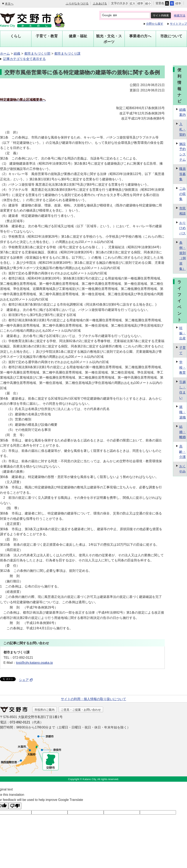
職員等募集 (183, 174)
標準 (140, 3)
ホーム (5, 54)
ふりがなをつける (77, 3)
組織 (17, 54)
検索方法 (180, 16)
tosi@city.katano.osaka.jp (34, 663)
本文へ (9, 4)
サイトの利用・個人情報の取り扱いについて (93, 699)
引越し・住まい (183, 390)
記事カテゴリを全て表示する (24, 59)
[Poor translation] (15, 806)
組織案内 (183, 112)
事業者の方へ (140, 36)
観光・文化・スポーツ (109, 39)
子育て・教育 (47, 36)
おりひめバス (183, 228)
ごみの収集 (183, 194)
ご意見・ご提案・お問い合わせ (81, 710)
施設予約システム (183, 152)
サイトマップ (178, 24)
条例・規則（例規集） (183, 256)
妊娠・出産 (183, 333)
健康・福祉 (78, 36)
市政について (171, 36)
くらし (16, 36)
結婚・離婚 (183, 432)
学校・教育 (183, 367)
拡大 (132, 3)
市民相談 (183, 211)
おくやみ (183, 469)
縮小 (148, 3)
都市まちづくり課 (67, 54)
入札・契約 (183, 129)
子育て (183, 350)
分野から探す (155, 24)
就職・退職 (183, 412)
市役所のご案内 (45, 710)
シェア (26, 680)
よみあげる (100, 3)
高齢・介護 (183, 452)
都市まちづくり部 (37, 54)
